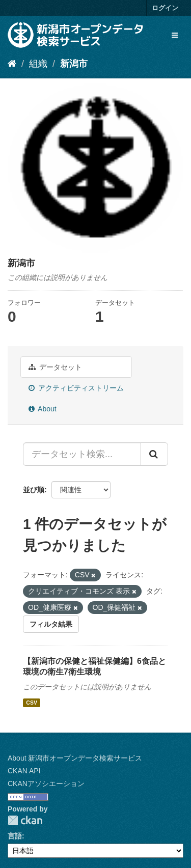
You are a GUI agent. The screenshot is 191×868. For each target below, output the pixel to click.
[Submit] (154, 454)
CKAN (25, 820)
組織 (38, 64)
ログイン (165, 8)
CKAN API (24, 771)
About (43, 409)
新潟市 (74, 64)
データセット (55, 367)
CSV (32, 703)
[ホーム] (12, 64)
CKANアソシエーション (46, 783)
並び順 (34, 490)
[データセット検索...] (82, 454)
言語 (15, 836)
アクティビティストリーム (76, 388)
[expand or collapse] (175, 35)
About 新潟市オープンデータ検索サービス (75, 758)
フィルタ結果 (51, 624)
